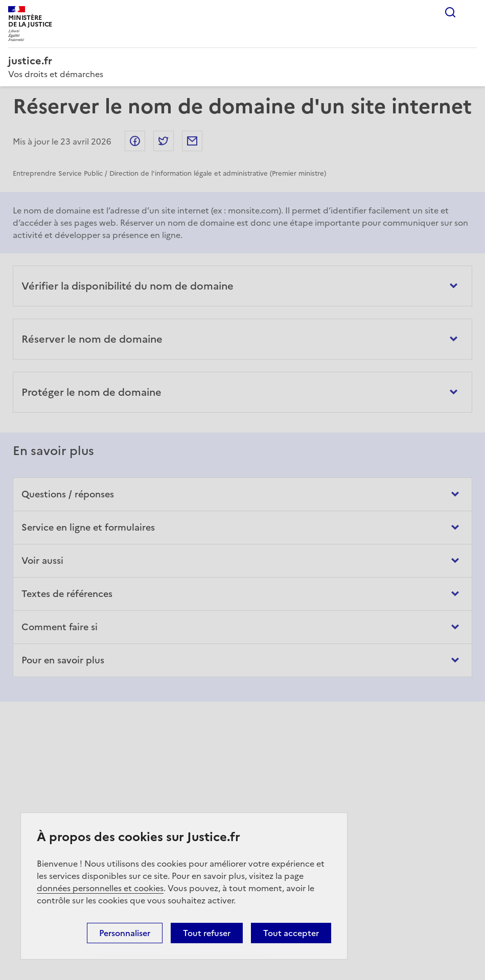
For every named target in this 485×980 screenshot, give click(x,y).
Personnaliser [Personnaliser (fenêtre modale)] (125, 933)
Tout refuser (207, 933)
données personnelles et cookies (100, 888)
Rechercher (450, 12)
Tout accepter (291, 933)
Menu (471, 12)
